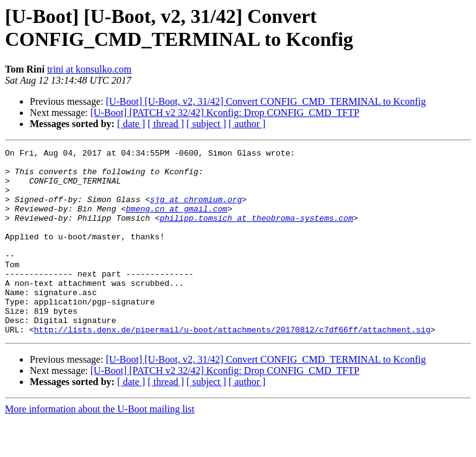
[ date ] (131, 124)
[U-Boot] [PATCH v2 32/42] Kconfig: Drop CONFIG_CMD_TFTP (225, 113)
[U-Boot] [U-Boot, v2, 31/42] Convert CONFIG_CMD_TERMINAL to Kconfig (266, 101)
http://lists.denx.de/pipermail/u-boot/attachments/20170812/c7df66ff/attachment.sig (232, 366)
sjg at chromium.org (196, 210)
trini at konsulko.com (89, 69)
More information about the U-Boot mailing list (100, 446)
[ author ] (247, 124)
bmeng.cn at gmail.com (177, 221)
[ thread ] (166, 124)
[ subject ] (206, 124)
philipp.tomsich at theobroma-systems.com (257, 233)
